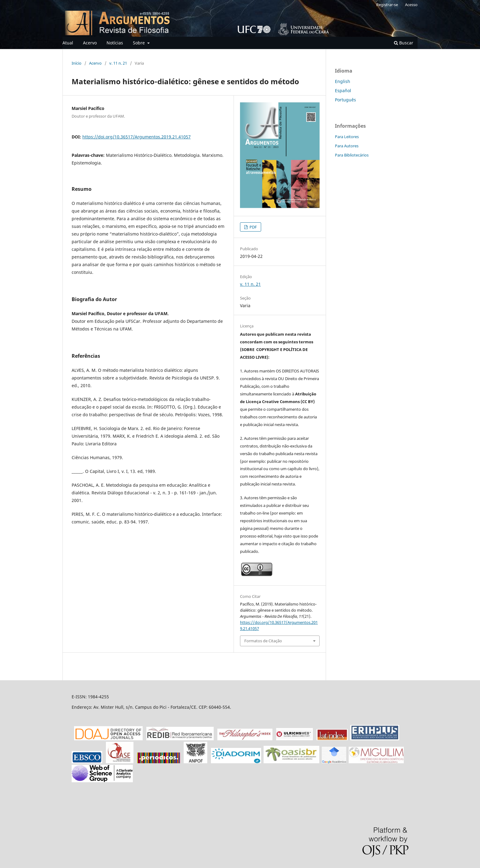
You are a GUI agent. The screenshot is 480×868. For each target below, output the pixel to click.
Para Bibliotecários (352, 155)
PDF (253, 227)
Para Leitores (347, 137)
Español (343, 91)
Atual (68, 43)
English (343, 81)
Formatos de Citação (263, 641)
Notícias (115, 43)
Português (345, 100)
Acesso (411, 5)
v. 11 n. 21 (118, 63)
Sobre (139, 43)
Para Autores (347, 146)
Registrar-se (387, 5)
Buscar (404, 43)
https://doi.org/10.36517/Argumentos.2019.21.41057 (137, 137)
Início (77, 63)
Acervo (90, 43)
